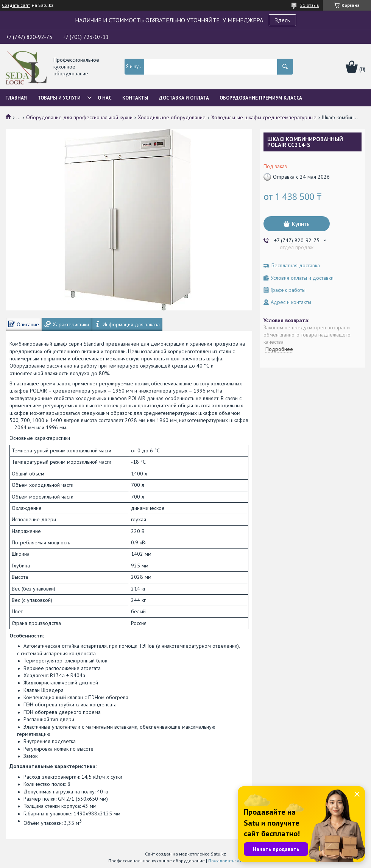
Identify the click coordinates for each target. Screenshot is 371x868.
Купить (301, 224)
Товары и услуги (59, 98)
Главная (16, 98)
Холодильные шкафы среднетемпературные (264, 117)
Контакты (135, 98)
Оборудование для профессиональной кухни (79, 117)
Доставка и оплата (184, 98)
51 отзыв (310, 5)
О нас (105, 98)
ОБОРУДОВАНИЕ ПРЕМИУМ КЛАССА (261, 98)
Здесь (282, 20)
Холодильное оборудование (172, 117)
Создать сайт (16, 5)
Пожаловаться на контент (236, 861)
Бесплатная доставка (296, 266)
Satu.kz (218, 854)
